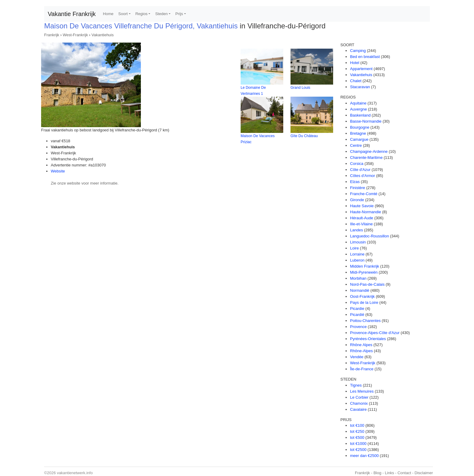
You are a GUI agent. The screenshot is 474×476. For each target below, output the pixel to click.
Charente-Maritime (366, 158)
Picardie (357, 309)
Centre (356, 145)
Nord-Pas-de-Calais (367, 284)
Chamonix (359, 403)
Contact (404, 473)
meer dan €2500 (364, 456)
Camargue (359, 139)
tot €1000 (358, 444)
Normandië (360, 290)
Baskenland (360, 115)
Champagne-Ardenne (369, 151)
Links (389, 473)
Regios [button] (141, 14)
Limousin (358, 242)
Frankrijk (52, 35)
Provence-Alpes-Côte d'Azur (375, 333)
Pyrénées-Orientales (368, 339)
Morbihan (358, 278)
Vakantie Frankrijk (72, 14)
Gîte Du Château (304, 136)
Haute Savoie (362, 206)
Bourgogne (360, 127)
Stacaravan (360, 87)
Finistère (358, 188)
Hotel (355, 63)
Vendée (357, 357)
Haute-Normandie (366, 212)
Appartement (361, 69)
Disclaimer (424, 473)
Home (108, 14)
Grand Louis (300, 88)
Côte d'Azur (360, 170)
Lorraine (357, 254)
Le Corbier (359, 397)
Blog (377, 473)
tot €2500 (358, 450)
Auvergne (359, 109)
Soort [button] (123, 14)
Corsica (357, 164)
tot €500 (357, 437)
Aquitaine (358, 103)
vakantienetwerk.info (75, 473)
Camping (358, 51)
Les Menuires (362, 391)
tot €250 (357, 431)
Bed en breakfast (365, 57)
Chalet (356, 81)
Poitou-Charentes (365, 321)
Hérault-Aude (362, 218)
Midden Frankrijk (365, 266)
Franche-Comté (364, 194)
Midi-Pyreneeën (364, 272)
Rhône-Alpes (361, 351)
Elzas (355, 182)
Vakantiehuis (103, 35)
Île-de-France (362, 369)
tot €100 (357, 425)
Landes (357, 230)
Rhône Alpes (361, 345)
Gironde (357, 200)
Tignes (356, 385)
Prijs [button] (179, 14)
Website (58, 171)
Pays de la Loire (364, 302)
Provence (358, 327)
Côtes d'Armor (363, 176)
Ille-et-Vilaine (361, 224)
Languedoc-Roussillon (370, 236)
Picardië (357, 315)
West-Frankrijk (75, 35)
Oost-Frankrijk (362, 296)
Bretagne (358, 133)
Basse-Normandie (366, 121)
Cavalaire (358, 409)
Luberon (357, 260)
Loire (354, 248)
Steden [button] (161, 14)
